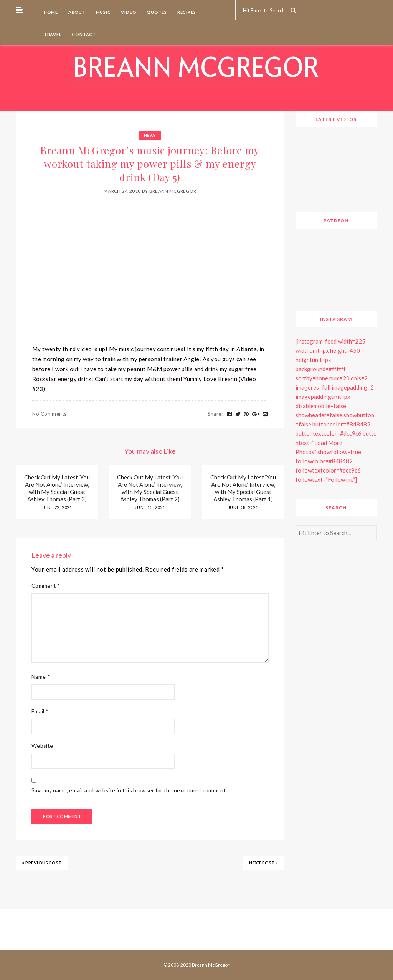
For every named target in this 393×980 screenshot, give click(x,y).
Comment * (46, 586)
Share (215, 414)
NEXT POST (264, 863)
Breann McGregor (173, 191)
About (76, 12)
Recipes (186, 12)
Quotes (156, 12)
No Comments (50, 414)
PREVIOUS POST (42, 863)
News (150, 135)
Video (128, 12)
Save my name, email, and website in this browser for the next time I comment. (129, 790)
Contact (83, 34)
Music (103, 12)
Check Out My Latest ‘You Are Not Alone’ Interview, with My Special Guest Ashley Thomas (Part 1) (243, 488)
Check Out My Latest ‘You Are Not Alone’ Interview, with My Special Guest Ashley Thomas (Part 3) (57, 488)
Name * (41, 677)
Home (50, 12)
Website (42, 746)
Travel (52, 34)
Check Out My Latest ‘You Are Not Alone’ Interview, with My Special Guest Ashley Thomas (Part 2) (150, 488)
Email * (40, 711)
